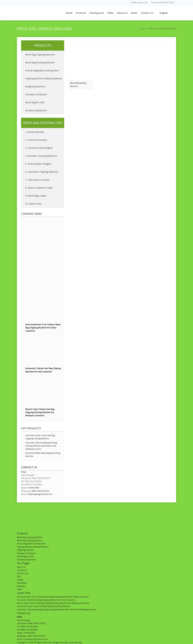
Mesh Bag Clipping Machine (40, 55)
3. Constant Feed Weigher (39, 148)
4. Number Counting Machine (41, 156)
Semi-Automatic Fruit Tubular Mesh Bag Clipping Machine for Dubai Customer (43, 328)
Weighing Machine (35, 86)
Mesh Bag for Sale (35, 102)
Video (110, 13)
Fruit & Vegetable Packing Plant (42, 70)
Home (69, 13)
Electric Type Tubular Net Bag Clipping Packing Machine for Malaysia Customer (40, 412)
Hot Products (31, 428)
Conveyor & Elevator (36, 94)
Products (81, 13)
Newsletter (22, 583)
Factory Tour (23, 573)
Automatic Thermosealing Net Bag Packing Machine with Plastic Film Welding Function (41, 446)
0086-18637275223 (40, 491)
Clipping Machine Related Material (44, 78)
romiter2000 (33, 488)
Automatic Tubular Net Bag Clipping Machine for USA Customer (46, 600)
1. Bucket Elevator (35, 132)
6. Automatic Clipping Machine (42, 172)
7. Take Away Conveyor (38, 180)
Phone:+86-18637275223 (163, 3)
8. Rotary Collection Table (39, 188)
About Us (122, 13)
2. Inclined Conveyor (36, 140)
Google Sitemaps (60, 642)
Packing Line (97, 13)
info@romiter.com (139, 3)
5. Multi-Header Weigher (38, 164)
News (134, 13)
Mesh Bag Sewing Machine (78, 85)
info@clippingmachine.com (40, 494)
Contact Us (147, 13)
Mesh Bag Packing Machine (40, 63)
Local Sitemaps (75, 642)
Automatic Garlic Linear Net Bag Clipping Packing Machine (44, 606)
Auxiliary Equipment (36, 110)
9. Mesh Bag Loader (36, 196)
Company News (32, 214)
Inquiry (20, 580)
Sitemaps (21, 586)
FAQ (19, 577)
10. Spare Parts (33, 204)
